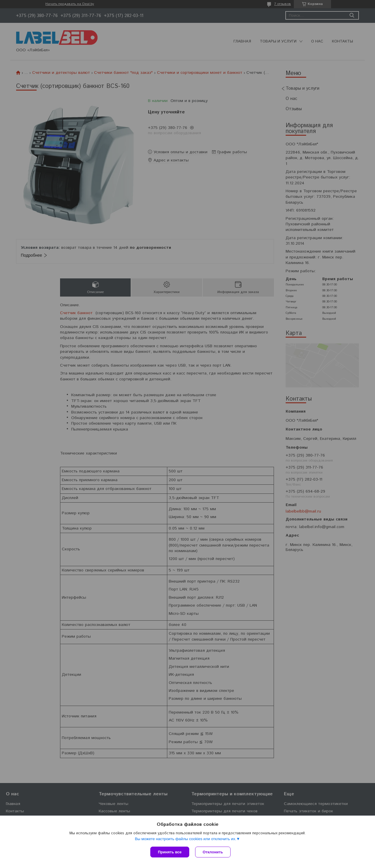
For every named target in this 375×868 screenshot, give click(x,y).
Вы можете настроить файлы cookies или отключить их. (185, 839)
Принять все (170, 852)
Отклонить (213, 852)
